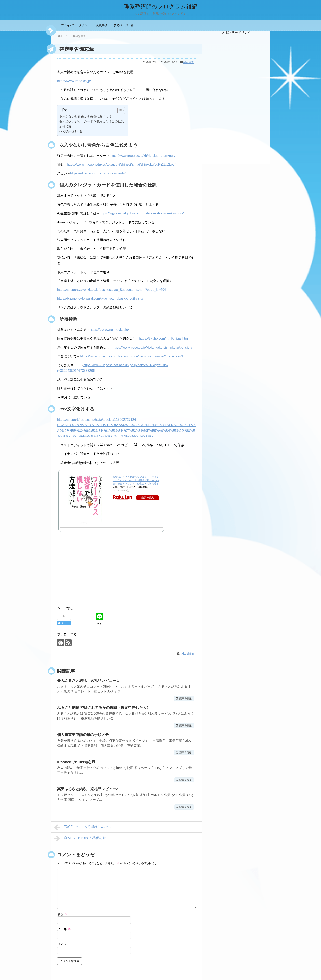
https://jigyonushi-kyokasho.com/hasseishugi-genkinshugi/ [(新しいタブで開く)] (142, 213)
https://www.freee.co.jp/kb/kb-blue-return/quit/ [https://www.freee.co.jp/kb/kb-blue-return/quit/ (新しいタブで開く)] (142, 156)
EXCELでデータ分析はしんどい (82, 826)
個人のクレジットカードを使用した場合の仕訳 (92, 121)
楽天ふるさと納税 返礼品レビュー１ (88, 680)
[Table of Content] (121, 110)
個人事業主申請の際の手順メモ (83, 734)
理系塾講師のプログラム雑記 (160, 6)
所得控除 (66, 126)
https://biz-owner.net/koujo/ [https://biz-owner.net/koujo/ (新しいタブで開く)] (109, 330)
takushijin (187, 653)
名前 (62, 913)
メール (64, 928)
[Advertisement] (236, 96)
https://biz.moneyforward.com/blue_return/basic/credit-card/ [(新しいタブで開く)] (100, 298)
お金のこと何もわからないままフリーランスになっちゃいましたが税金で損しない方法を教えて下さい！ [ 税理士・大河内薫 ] (136, 480)
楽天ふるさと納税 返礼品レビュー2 (88, 788)
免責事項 (102, 25)
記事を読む (185, 698)
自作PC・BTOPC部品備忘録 (80, 837)
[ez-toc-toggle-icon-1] (119, 110)
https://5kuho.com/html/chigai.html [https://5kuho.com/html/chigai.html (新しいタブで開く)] (164, 338)
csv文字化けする (71, 131)
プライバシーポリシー (76, 25)
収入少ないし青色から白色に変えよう (85, 116)
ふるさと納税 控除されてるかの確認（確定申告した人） (104, 707)
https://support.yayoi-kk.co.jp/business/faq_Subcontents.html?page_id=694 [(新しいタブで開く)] (111, 290)
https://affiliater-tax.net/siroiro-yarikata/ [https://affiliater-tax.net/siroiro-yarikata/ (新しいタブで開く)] (98, 173)
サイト (62, 943)
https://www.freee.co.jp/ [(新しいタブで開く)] (74, 81)
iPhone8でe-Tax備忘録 (76, 761)
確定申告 (189, 62)
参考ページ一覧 (124, 25)
